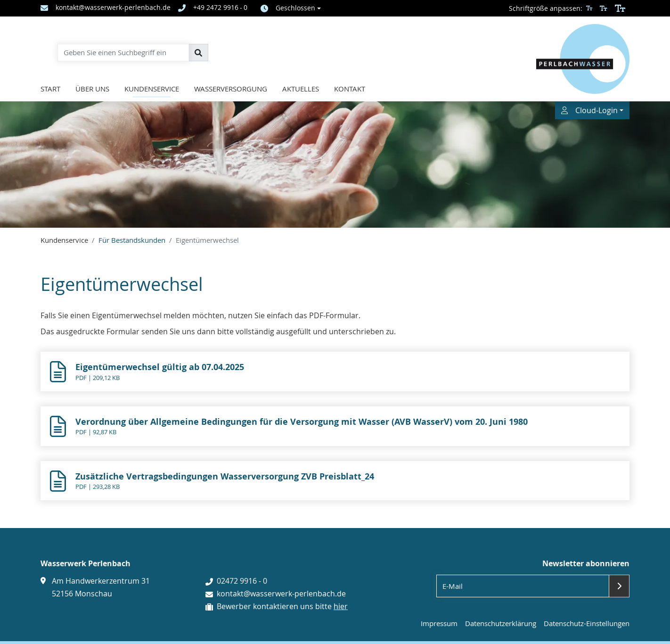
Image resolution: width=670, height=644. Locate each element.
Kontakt (350, 89)
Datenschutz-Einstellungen (587, 623)
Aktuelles (301, 89)
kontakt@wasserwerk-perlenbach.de (281, 594)
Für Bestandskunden (132, 240)
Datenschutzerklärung (501, 623)
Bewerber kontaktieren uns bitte (282, 606)
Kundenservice (152, 89)
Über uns (92, 89)
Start (50, 89)
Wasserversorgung (231, 89)
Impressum (439, 623)
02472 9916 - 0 (242, 581)
